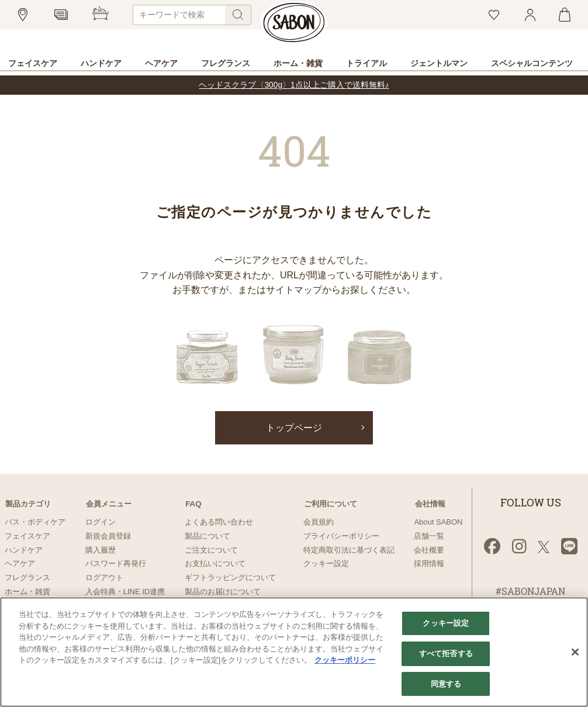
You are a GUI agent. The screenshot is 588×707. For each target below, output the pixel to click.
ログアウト (104, 577)
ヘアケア (20, 563)
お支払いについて (215, 563)
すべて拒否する (446, 653)
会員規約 (319, 522)
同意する (446, 683)
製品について (207, 536)
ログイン (101, 522)
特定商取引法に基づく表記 (349, 549)
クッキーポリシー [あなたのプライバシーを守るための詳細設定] (345, 659)
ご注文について (211, 549)
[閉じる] (575, 651)
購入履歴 (101, 549)
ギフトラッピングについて (230, 577)
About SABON (438, 522)
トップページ (294, 428)
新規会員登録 (108, 536)
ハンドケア (24, 549)
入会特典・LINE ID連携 (125, 592)
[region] (294, 651)
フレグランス (27, 577)
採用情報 (429, 563)
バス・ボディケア (35, 522)
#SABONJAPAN (530, 592)
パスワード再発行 (116, 563)
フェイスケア (27, 536)
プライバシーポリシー (341, 536)
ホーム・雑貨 (27, 592)
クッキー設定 (326, 563)
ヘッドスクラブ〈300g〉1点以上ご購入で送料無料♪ (294, 85)
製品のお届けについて (223, 592)
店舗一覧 (429, 536)
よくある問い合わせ (219, 522)
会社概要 (429, 549)
